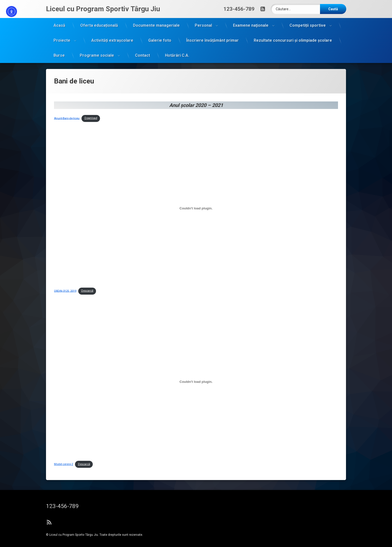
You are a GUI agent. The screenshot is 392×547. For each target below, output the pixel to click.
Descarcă (87, 263)
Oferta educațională (99, 21)
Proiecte (62, 36)
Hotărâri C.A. (177, 51)
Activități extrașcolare (112, 36)
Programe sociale (97, 51)
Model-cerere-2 (63, 437)
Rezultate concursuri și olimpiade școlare (293, 36)
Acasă (59, 21)
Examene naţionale (251, 21)
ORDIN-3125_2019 (65, 263)
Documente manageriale (156, 21)
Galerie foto (160, 36)
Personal (203, 21)
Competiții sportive (308, 21)
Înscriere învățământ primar (212, 36)
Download (91, 91)
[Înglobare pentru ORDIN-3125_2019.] (196, 181)
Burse (59, 51)
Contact (142, 51)
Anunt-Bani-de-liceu (67, 91)
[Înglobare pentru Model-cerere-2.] (196, 354)
